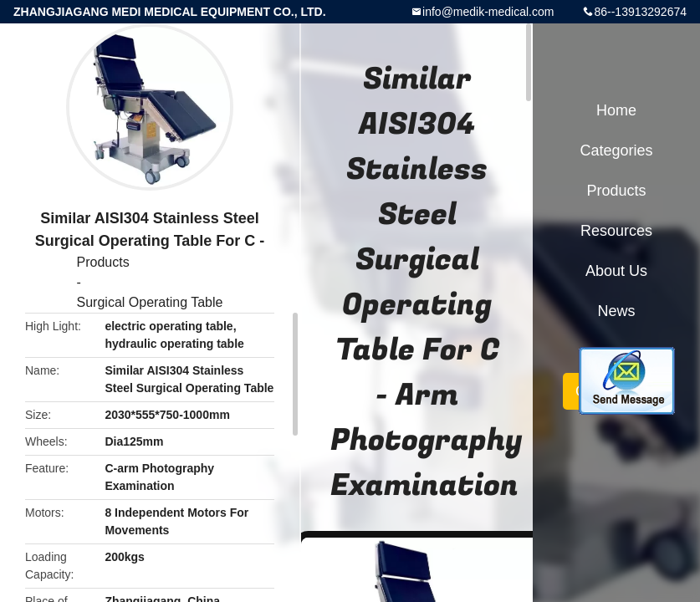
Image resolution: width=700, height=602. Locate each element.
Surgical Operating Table (150, 302)
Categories (616, 150)
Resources (616, 231)
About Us (616, 271)
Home (616, 110)
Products (103, 262)
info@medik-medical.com (488, 12)
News (616, 311)
